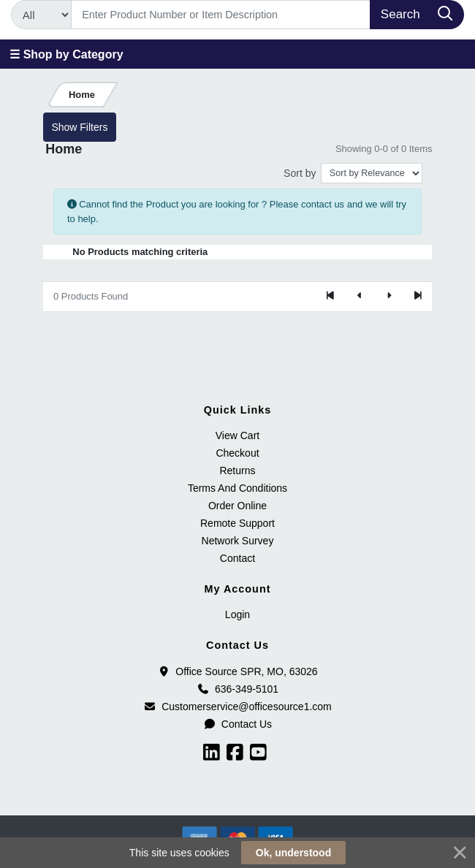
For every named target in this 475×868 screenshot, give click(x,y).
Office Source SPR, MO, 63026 (237, 671)
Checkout (237, 453)
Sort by (300, 173)
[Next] (389, 297)
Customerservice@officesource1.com (237, 707)
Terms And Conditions (237, 488)
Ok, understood (293, 853)
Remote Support (237, 523)
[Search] (221, 15)
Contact (237, 558)
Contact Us (237, 724)
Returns (237, 471)
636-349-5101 (237, 689)
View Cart (237, 435)
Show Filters (79, 127)
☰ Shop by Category (66, 54)
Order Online (237, 506)
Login (237, 614)
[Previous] (360, 297)
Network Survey (238, 541)
